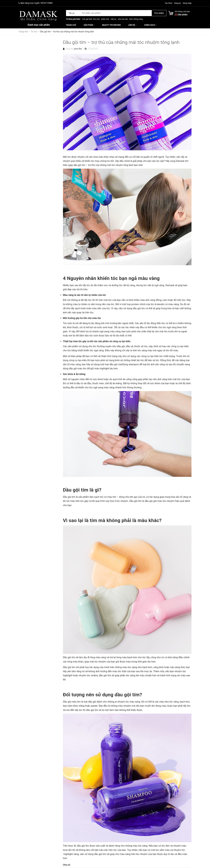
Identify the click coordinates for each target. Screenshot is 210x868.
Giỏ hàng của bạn (182, 11)
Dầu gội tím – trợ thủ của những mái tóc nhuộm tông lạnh (121, 42)
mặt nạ (113, 19)
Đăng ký (177, 3)
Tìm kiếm (159, 13)
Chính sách (150, 25)
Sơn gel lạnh (87, 19)
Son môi (96, 19)
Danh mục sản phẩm (39, 25)
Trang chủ (71, 25)
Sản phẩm (89, 25)
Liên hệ (132, 25)
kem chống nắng (136, 19)
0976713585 (47, 3)
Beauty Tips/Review (111, 25)
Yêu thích (169, 3)
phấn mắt (105, 19)
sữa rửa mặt (123, 19)
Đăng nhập (187, 3)
